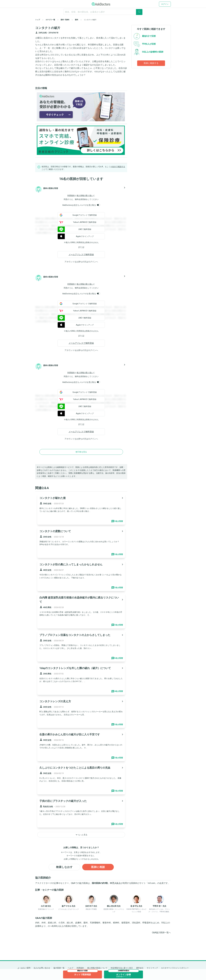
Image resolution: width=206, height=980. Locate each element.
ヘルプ (71, 968)
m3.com (152, 883)
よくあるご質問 (24, 968)
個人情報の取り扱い (85, 196)
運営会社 (140, 968)
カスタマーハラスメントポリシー (175, 968)
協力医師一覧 (59, 968)
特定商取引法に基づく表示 (122, 968)
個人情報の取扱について (97, 968)
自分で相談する (119, 167)
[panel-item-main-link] (81, 509)
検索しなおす (64, 867)
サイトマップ (152, 968)
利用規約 (71, 196)
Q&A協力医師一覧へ (161, 933)
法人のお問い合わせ (42, 968)
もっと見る (81, 835)
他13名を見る (81, 452)
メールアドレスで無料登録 (81, 255)
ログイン (165, 4)
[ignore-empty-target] (103, 12)
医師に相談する (151, 63)
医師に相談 (98, 867)
